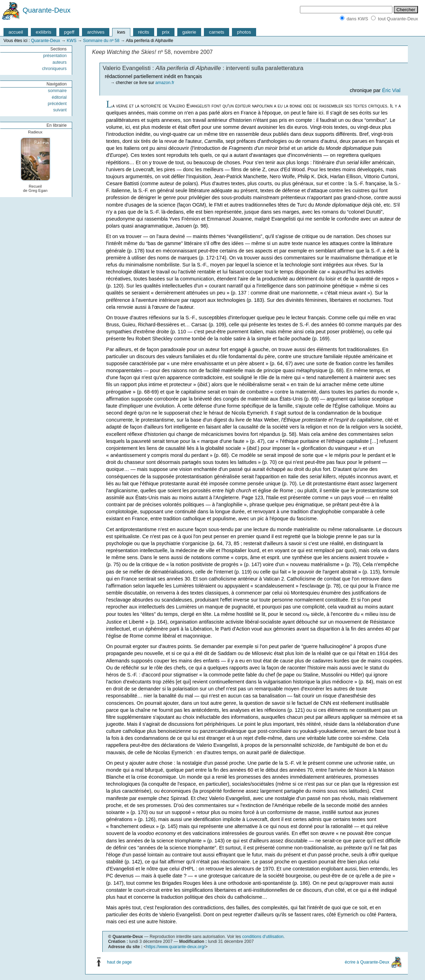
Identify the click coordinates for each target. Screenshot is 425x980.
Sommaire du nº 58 (101, 41)
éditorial (59, 97)
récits (144, 32)
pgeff (69, 32)
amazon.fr (165, 83)
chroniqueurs (54, 69)
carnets (217, 32)
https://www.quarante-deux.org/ (176, 947)
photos (244, 32)
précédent (57, 104)
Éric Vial (391, 90)
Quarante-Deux (47, 10)
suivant (60, 110)
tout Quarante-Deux (398, 19)
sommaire (57, 91)
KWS (71, 41)
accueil (16, 32)
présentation (55, 56)
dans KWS (357, 19)
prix (166, 32)
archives (96, 32)
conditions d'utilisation (263, 937)
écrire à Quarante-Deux (367, 962)
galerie (189, 32)
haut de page (119, 962)
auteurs (60, 62)
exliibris (43, 32)
